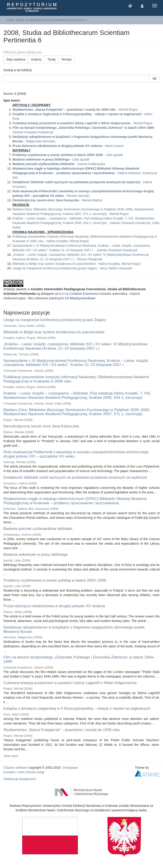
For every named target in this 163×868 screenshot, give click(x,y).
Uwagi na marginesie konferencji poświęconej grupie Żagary (55, 320)
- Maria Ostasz (68, 146)
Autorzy (36, 59)
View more (11, 756)
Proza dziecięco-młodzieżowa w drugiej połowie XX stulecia (54, 606)
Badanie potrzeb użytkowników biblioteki (38, 529)
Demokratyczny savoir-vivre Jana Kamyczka (41, 426)
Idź (155, 78)
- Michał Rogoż (75, 110)
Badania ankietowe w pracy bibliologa (36, 555)
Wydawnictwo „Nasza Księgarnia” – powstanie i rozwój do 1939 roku (62, 730)
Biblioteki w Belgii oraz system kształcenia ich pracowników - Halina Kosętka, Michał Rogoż (77, 264)
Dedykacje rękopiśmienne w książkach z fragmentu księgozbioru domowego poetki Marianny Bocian (74, 629)
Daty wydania (16, 59)
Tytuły (52, 59)
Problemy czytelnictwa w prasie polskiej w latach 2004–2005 (55, 580)
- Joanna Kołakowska (59, 164)
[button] (130, 6)
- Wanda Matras (57, 200)
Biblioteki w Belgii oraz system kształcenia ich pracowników (54, 332)
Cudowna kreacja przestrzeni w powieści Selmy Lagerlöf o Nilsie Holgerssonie (70, 683)
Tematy (66, 59)
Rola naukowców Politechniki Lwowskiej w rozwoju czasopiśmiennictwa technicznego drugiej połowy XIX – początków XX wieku (76, 454)
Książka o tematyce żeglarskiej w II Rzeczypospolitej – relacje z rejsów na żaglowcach (77, 708)
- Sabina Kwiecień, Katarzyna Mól (85, 173)
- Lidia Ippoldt (68, 155)
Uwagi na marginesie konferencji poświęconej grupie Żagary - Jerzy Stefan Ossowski (72, 268)
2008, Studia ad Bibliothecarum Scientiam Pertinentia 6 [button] (47, 20)
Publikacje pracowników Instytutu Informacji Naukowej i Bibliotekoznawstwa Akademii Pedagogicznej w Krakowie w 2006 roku (76, 379)
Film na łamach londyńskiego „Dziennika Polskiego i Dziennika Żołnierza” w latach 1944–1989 (79, 659)
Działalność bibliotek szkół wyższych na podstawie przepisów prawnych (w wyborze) (75, 477)
